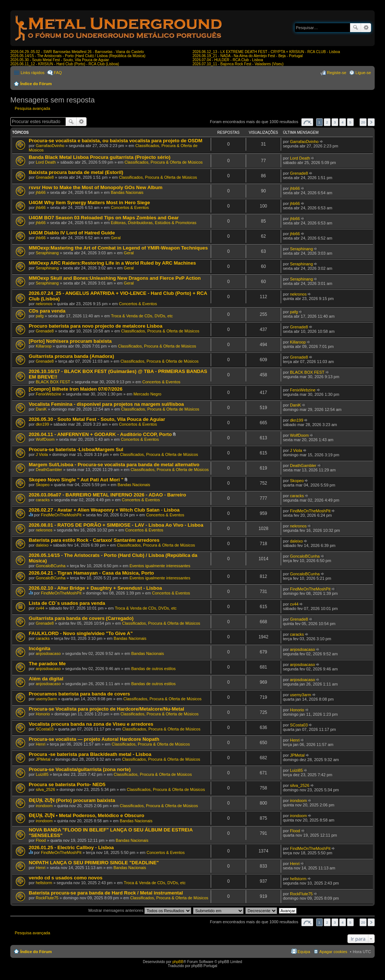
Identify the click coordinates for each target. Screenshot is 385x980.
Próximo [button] (371, 122)
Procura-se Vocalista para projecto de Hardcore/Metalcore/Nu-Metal (106, 709)
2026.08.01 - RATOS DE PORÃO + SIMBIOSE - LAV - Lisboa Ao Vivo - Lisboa (116, 525)
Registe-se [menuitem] (337, 73)
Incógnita (40, 648)
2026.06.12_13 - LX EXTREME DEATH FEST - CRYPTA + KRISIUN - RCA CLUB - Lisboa (266, 52)
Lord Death (46, 162)
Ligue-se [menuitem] (363, 73)
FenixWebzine (49, 394)
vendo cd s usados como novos (66, 878)
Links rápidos (33, 73)
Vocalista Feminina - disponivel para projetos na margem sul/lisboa (106, 404)
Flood (41, 840)
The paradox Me (47, 664)
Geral (116, 238)
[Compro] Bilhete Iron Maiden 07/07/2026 (76, 389)
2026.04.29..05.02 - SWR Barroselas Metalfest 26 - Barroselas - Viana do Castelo (77, 52)
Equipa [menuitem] (304, 952)
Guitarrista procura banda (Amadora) (71, 356)
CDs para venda (47, 311)
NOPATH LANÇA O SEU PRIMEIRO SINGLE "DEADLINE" (94, 863)
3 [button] (335, 122)
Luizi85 (42, 774)
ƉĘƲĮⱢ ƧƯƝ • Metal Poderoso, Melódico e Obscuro (87, 815)
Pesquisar (356, 28)
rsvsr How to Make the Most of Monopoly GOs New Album (96, 187)
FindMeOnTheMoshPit (61, 515)
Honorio (43, 714)
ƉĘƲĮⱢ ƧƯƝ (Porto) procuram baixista (72, 800)
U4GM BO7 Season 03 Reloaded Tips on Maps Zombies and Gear (104, 218)
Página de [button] (307, 122)
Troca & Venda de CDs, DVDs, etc (142, 316)
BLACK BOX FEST (53, 382)
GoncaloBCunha (51, 566)
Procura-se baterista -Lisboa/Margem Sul (76, 449)
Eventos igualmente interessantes (160, 566)
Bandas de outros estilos (153, 669)
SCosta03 (45, 729)
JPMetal (43, 759)
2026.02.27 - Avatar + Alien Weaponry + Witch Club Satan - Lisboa (104, 510)
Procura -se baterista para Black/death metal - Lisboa (90, 754)
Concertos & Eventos (130, 207)
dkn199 (42, 424)
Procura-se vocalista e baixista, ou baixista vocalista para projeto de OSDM (115, 141)
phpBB (178, 962)
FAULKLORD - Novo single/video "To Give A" (81, 633)
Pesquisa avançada (366, 28)
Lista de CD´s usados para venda (67, 603)
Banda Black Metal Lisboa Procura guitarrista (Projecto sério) (100, 157)
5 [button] (350, 122)
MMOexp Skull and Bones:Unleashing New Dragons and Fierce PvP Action (115, 278)
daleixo (42, 545)
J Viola (42, 454)
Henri (41, 744)
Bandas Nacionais (127, 192)
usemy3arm (46, 699)
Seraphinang (47, 253)
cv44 (40, 608)
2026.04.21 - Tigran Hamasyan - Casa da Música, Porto (91, 573)
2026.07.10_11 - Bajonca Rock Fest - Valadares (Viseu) (238, 64)
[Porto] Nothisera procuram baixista (70, 341)
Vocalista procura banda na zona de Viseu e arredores (91, 724)
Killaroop (44, 346)
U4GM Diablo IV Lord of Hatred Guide (72, 233)
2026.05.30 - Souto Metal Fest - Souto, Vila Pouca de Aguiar (60, 60)
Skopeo (43, 485)
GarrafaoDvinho (50, 146)
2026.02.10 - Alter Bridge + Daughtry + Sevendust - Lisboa (95, 588)
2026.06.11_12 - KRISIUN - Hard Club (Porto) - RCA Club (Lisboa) (65, 64)
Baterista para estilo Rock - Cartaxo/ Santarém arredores (94, 540)
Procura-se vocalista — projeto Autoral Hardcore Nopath (94, 739)
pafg (40, 316)
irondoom (44, 806)
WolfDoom (45, 439)
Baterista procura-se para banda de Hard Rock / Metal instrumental (106, 893)
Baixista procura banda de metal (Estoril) (76, 172)
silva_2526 (45, 789)
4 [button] (343, 122)
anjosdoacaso (48, 653)
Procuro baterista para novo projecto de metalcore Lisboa (96, 326)
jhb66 (41, 192)
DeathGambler (49, 470)
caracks (43, 500)
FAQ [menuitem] (58, 73)
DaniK (41, 409)
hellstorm (44, 883)
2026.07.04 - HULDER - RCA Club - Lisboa (228, 60)
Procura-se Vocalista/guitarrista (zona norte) (80, 769)
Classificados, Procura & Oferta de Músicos (164, 162)
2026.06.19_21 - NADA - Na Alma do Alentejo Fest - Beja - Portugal (248, 56)
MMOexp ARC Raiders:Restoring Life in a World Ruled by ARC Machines (112, 263)
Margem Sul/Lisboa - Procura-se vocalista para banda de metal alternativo (114, 465)
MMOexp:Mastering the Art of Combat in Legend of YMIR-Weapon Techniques (118, 248)
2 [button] (327, 122)
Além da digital (46, 679)
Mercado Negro (147, 394)
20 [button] (363, 122)
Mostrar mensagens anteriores (140, 910)
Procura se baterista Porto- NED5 (67, 784)
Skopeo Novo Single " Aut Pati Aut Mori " (76, 480)
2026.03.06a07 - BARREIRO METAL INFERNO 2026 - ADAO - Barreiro (107, 495)
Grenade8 (45, 177)
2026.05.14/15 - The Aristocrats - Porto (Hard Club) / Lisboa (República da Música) (78, 56)
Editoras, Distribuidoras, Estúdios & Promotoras (154, 223)
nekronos (44, 304)
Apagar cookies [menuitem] (333, 952)
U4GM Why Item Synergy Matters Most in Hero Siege (89, 203)
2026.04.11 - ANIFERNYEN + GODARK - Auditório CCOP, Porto (100, 434)
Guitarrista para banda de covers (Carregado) (81, 618)
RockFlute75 (47, 898)
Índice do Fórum (36, 84)
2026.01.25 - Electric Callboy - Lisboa (71, 848)
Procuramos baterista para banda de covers (79, 694)
